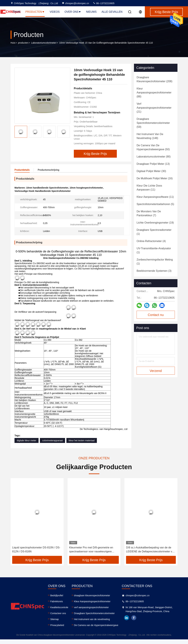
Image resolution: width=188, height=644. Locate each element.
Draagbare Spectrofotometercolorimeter (94, 613)
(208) (154, 79)
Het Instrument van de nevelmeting (92, 619)
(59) (153, 123)
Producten (35, 12)
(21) (154, 108)
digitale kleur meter (27, 440)
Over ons (73, 12)
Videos (55, 12)
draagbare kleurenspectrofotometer (92, 595)
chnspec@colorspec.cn (75, 3)
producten (23, 43)
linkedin (127, 618)
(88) (154, 93)
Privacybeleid (57, 625)
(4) (151, 241)
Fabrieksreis (57, 601)
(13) (153, 164)
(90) (154, 157)
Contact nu (156, 315)
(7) (149, 213)
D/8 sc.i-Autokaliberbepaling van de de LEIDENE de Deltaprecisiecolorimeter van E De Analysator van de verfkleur (151, 550)
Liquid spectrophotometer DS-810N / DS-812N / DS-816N (36, 549)
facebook (134, 618)
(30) (151, 171)
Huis (13, 43)
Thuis (16, 12)
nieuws (91, 12)
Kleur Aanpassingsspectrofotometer (92, 601)
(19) (155, 223)
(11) (149, 188)
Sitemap (54, 619)
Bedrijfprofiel (57, 595)
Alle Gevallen (112, 12)
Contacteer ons (58, 613)
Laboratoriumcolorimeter (44, 43)
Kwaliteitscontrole (59, 607)
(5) (155, 204)
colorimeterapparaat (52, 440)
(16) (155, 178)
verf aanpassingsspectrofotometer (91, 607)
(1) (154, 232)
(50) (153, 147)
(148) (150, 136)
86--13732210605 (104, 3)
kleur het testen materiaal (82, 440)
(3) (154, 271)
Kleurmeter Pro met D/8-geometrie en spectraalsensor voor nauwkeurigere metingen (91, 550)
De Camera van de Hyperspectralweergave (96, 625)
